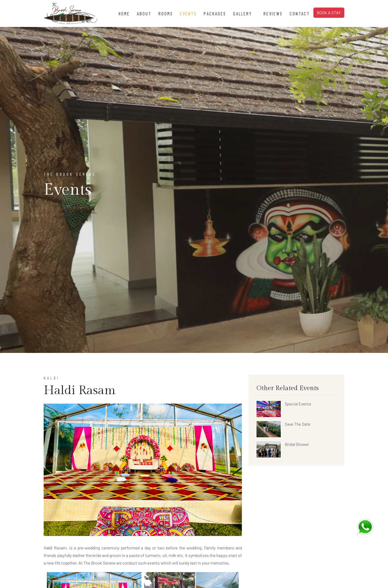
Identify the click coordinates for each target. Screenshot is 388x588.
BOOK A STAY (329, 13)
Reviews (273, 13)
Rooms (166, 13)
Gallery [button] (245, 13)
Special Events (298, 404)
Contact (300, 13)
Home (124, 13)
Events (188, 13)
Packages (215, 13)
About (144, 13)
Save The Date (298, 424)
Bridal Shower (297, 444)
